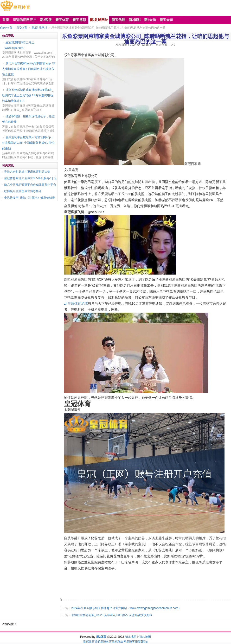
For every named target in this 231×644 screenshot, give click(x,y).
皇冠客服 (132, 642)
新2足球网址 (40, 28)
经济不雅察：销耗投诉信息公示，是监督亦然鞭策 (28, 119)
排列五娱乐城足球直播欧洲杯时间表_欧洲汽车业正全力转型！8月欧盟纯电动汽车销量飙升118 (28, 95)
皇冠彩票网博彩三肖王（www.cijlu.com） (18, 45)
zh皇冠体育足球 (76, 303)
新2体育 (22, 28)
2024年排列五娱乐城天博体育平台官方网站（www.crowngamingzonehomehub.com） (126, 608)
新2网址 (143, 642)
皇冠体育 (106, 642)
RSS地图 (131, 637)
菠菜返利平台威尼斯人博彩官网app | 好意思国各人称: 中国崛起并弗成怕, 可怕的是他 (28, 143)
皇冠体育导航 (92, 642)
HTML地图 (144, 637)
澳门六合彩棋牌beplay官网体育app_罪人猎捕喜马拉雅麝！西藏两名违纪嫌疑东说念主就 (29, 69)
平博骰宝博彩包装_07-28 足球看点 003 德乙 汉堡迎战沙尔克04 (112, 615)
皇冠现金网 (119, 642)
